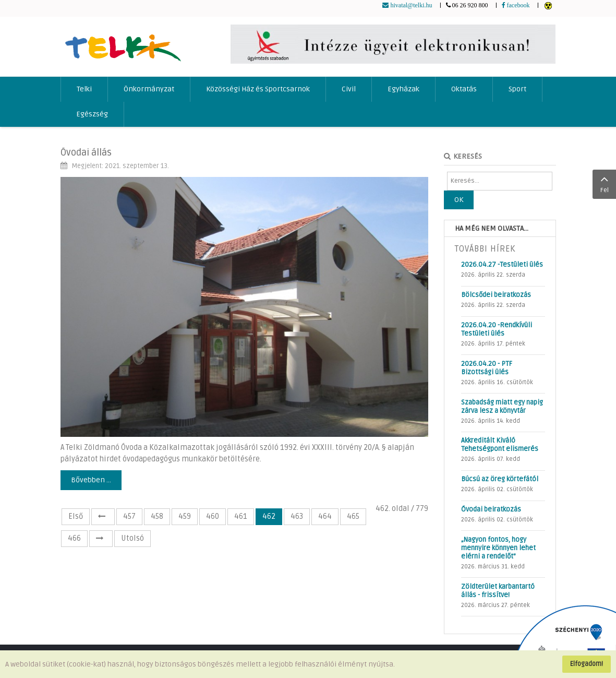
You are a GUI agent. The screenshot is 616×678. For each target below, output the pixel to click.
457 (129, 516)
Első (76, 516)
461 (241, 516)
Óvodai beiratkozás (491, 509)
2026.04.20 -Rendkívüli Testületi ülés (497, 329)
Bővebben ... (91, 480)
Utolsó (132, 538)
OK (459, 200)
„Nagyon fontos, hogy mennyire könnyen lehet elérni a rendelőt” (498, 548)
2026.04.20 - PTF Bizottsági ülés (487, 368)
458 (157, 516)
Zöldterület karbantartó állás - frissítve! (498, 591)
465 (353, 516)
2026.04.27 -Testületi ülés (502, 265)
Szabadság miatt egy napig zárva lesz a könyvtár (502, 407)
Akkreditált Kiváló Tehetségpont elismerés (500, 445)
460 (213, 516)
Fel (604, 183)
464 (325, 516)
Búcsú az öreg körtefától (500, 479)
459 (185, 516)
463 (297, 516)
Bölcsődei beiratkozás (496, 295)
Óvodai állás (86, 152)
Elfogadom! (587, 664)
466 (74, 538)
